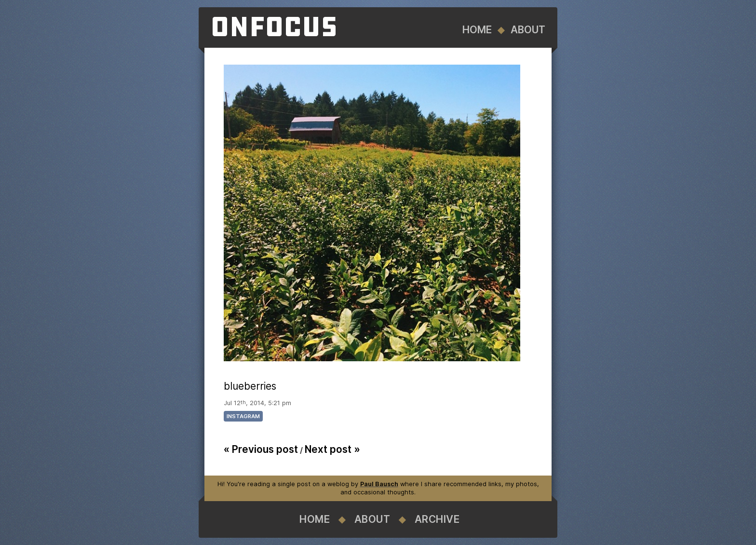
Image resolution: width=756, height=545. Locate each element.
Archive (437, 519)
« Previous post (261, 449)
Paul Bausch (379, 484)
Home (477, 30)
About (528, 30)
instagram (243, 416)
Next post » (332, 449)
